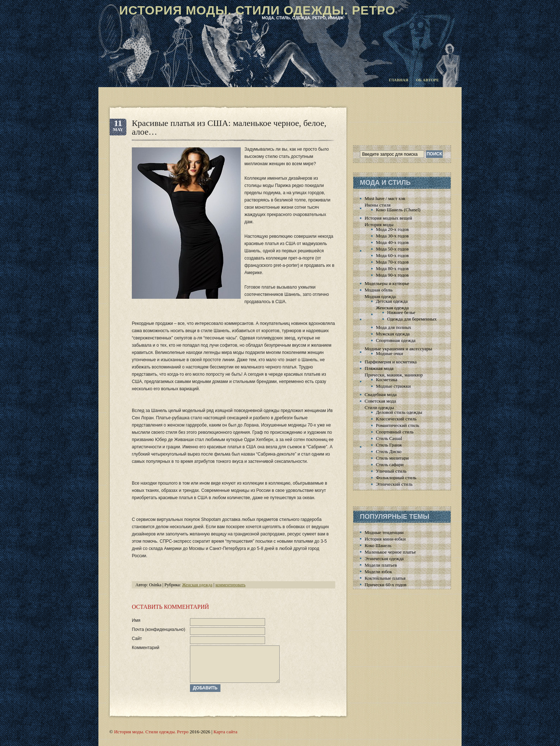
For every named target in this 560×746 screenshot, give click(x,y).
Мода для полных (393, 327)
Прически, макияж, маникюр (394, 375)
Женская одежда (197, 585)
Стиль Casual (389, 438)
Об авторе (427, 80)
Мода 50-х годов (392, 249)
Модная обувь (379, 290)
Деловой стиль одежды (399, 412)
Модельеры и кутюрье (387, 283)
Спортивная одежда (396, 340)
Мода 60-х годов (392, 255)
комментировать (230, 585)
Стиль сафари (390, 464)
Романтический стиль (397, 425)
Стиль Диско (389, 451)
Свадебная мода (381, 394)
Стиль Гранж (389, 445)
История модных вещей (388, 218)
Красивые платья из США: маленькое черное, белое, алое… (229, 127)
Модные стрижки (393, 386)
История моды (379, 225)
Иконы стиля (378, 205)
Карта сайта (226, 732)
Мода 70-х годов (392, 262)
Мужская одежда (393, 334)
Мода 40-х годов (392, 242)
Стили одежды (379, 407)
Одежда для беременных (412, 319)
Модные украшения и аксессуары (398, 349)
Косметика (387, 380)
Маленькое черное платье (390, 552)
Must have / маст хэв (385, 198)
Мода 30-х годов (392, 236)
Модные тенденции (384, 532)
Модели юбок (378, 572)
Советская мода (380, 401)
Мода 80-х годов (392, 268)
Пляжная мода (379, 368)
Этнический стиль (394, 484)
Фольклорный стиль (396, 478)
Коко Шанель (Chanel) (398, 210)
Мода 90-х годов (392, 275)
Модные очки (389, 353)
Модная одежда (380, 296)
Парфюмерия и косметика (391, 362)
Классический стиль (396, 419)
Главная (399, 80)
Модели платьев (381, 565)
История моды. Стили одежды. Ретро (257, 10)
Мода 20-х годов (392, 229)
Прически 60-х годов (385, 585)
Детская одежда (392, 301)
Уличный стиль (391, 471)
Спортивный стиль (395, 432)
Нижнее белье (401, 312)
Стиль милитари (392, 458)
